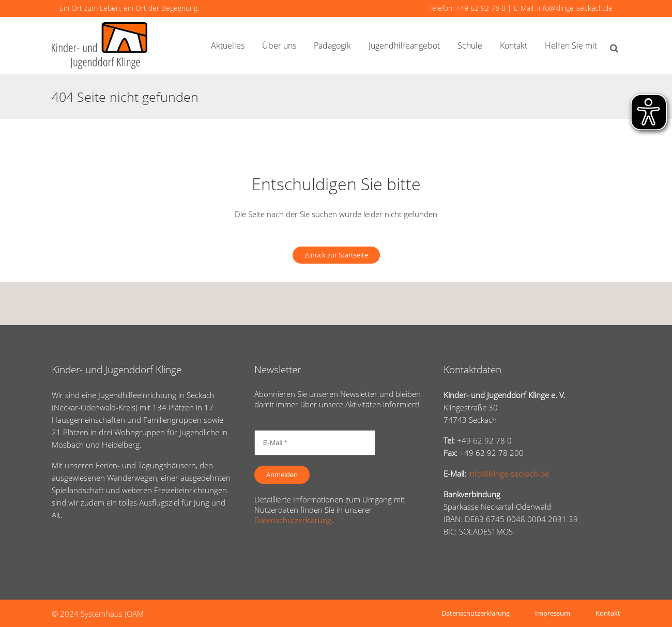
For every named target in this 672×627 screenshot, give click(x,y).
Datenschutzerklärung (293, 520)
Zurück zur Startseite (336, 255)
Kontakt (608, 613)
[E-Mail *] (315, 443)
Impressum (553, 613)
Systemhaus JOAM (112, 614)
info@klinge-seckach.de (575, 8)
